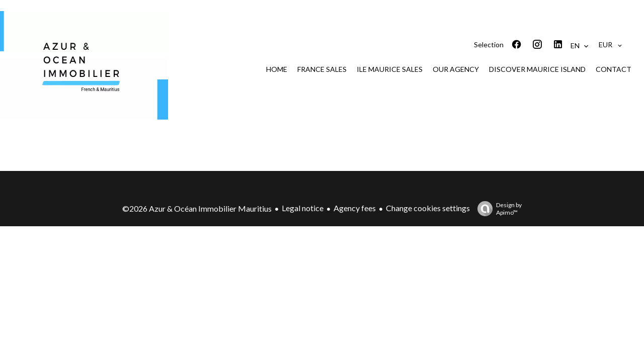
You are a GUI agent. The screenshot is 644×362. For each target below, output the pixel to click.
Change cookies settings (428, 208)
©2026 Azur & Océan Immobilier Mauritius (197, 208)
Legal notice (303, 208)
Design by (497, 209)
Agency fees (355, 208)
